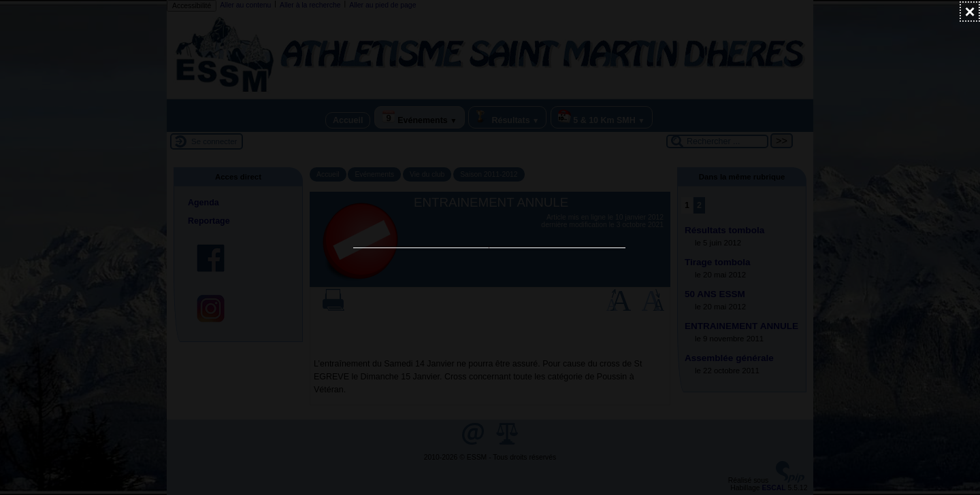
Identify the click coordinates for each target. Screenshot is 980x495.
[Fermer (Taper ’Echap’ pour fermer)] (970, 12)
